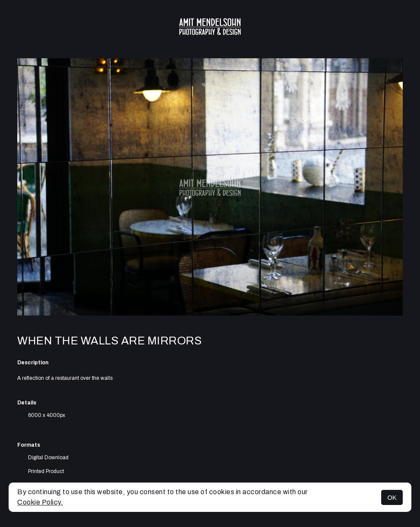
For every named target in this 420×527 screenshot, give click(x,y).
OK (392, 497)
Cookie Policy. (40, 502)
